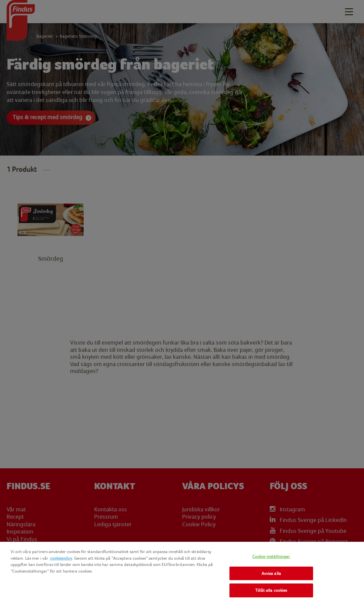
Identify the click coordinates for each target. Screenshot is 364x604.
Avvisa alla (271, 573)
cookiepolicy (61, 558)
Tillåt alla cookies (271, 590)
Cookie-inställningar (271, 557)
